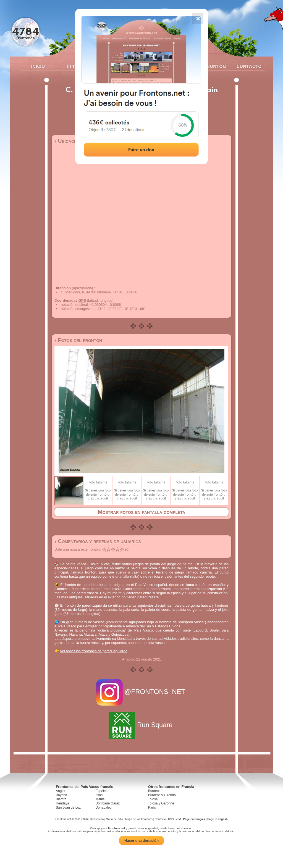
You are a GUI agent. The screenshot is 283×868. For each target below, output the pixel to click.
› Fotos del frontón (78, 340)
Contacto (247, 66)
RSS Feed (174, 819)
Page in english (217, 819)
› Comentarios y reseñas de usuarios (98, 541)
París (152, 807)
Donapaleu (104, 807)
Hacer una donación (141, 841)
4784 (26, 31)
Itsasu (100, 795)
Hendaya (62, 803)
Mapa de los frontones (139, 819)
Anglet (61, 791)
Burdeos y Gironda (162, 795)
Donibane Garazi (108, 803)
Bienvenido (97, 819)
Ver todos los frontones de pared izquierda (94, 651)
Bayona (61, 795)
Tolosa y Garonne (161, 803)
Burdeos (154, 791)
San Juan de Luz (68, 807)
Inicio (38, 66)
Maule (100, 799)
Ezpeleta (102, 791)
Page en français (194, 819)
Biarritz (61, 799)
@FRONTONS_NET (142, 692)
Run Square (141, 725)
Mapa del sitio (114, 819)
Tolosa (153, 799)
